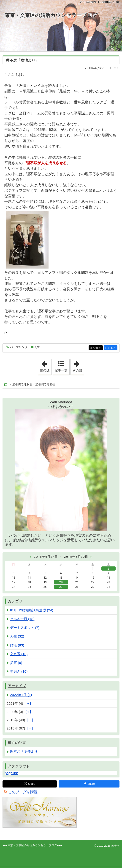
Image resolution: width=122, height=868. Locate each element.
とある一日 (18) (22, 619)
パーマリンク (18, 347)
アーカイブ (17, 686)
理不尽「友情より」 (22, 60)
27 (61, 587)
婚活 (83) (17, 645)
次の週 (78, 366)
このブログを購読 (23, 792)
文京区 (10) (19, 654)
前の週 (46, 366)
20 (61, 582)
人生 (37, 347)
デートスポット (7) (25, 628)
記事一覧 (61, 370)
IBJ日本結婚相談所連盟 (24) (32, 610)
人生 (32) (17, 636)
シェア (98, 348)
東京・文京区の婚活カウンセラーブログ (51, 15)
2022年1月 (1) (21, 695)
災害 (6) (16, 663)
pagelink (11, 773)
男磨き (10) (19, 671)
